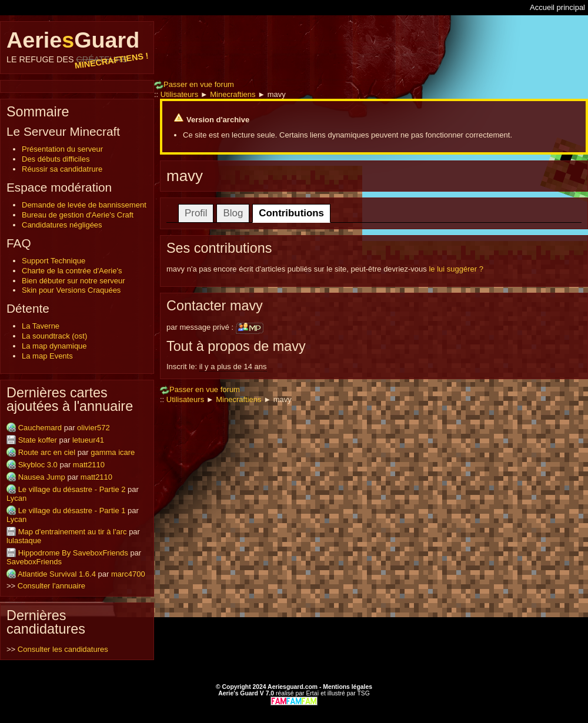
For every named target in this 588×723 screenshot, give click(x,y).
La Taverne (41, 326)
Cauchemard (40, 428)
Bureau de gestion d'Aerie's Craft (78, 215)
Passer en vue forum (194, 84)
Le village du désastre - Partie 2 (72, 489)
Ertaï (312, 693)
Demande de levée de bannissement (84, 205)
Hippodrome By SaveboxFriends (73, 553)
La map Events (47, 356)
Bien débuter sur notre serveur (73, 281)
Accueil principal (557, 7)
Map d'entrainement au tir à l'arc (73, 532)
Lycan (16, 498)
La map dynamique (54, 346)
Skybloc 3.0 (38, 465)
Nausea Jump (42, 477)
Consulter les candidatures (63, 649)
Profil (196, 213)
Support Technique (54, 261)
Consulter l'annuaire (51, 586)
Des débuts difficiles (56, 159)
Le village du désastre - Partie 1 (72, 511)
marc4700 (128, 574)
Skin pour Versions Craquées (71, 290)
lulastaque (24, 540)
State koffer (38, 440)
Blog (233, 213)
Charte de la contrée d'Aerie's (72, 271)
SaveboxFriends (34, 562)
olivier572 (93, 428)
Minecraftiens (233, 94)
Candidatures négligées (62, 225)
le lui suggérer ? (456, 269)
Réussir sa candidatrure (62, 169)
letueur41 (88, 440)
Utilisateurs (179, 94)
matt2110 (89, 465)
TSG (363, 693)
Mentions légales (348, 687)
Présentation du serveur (62, 149)
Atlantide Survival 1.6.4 (57, 574)
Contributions (291, 213)
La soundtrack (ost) (54, 336)
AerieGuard (77, 46)
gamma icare (113, 452)
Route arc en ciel (47, 452)
